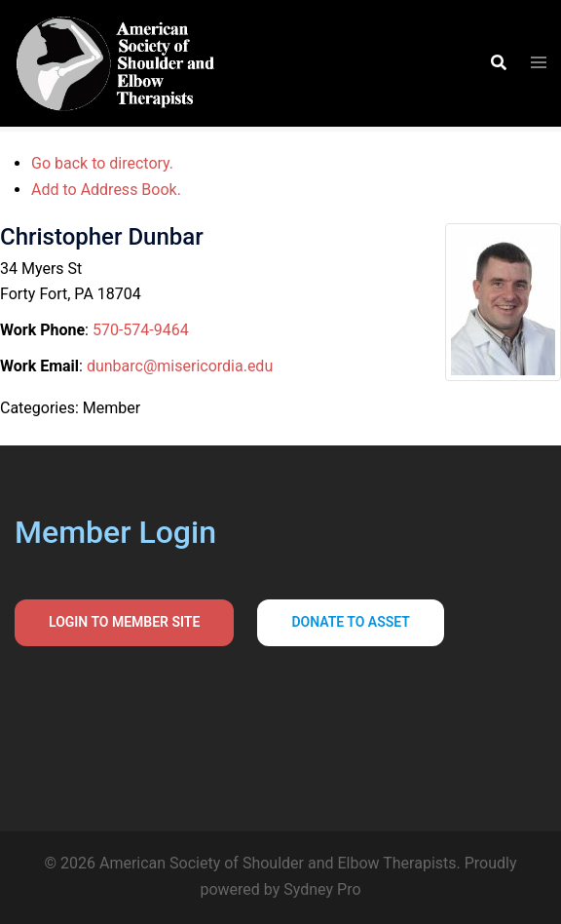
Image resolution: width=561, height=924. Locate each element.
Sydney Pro (322, 889)
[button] (498, 63)
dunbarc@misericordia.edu (180, 366)
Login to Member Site (124, 622)
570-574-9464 (141, 330)
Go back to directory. (102, 163)
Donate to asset (351, 622)
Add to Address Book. (106, 190)
